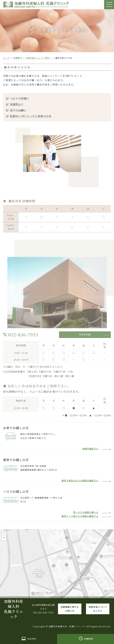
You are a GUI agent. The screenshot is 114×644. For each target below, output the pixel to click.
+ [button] (4, 537)
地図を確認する (90, 449)
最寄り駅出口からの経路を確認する (80, 481)
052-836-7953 (23, 338)
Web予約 (85, 338)
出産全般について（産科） (39, 58)
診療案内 (18, 58)
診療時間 (88, 639)
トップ (6, 58)
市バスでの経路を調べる (86, 512)
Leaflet (111, 601)
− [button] (4, 542)
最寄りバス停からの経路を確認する (80, 516)
